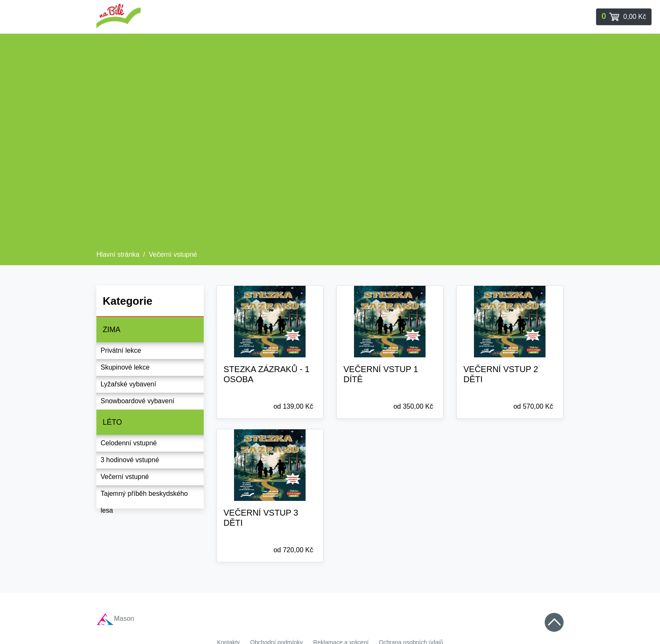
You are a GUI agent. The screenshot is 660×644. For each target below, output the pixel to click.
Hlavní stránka (118, 254)
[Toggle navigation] (624, 17)
